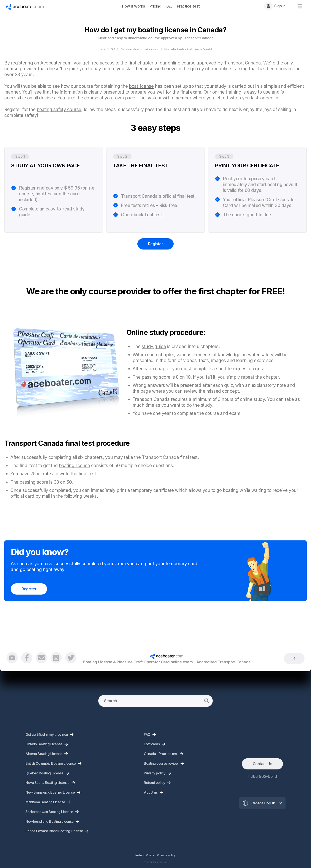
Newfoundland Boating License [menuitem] (50, 821)
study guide (154, 346)
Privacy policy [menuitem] (155, 773)
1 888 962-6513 (262, 776)
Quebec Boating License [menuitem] (44, 773)
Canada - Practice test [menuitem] (161, 754)
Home (102, 49)
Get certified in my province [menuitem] (47, 735)
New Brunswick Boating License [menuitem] (50, 792)
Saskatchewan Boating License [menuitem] (49, 812)
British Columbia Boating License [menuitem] (51, 763)
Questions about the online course (140, 49)
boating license (75, 465)
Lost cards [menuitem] (152, 744)
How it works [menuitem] (133, 6)
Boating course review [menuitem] (161, 763)
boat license (141, 86)
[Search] (155, 701)
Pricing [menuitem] (155, 6)
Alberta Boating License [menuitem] (44, 754)
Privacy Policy (166, 855)
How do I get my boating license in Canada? (188, 49)
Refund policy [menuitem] (154, 783)
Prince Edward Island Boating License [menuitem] (54, 831)
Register (155, 244)
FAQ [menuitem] (169, 6)
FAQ (113, 49)
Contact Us (262, 764)
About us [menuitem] (151, 792)
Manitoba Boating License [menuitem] (45, 802)
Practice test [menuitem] (188, 6)
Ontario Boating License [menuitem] (44, 744)
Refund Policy (145, 855)
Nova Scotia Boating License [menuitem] (47, 783)
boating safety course (59, 109)
